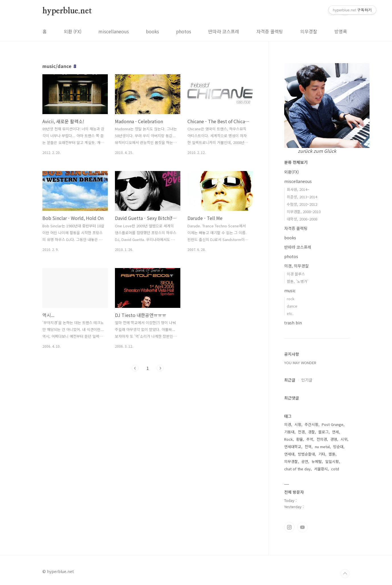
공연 (305, 461)
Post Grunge (333, 424)
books (152, 31)
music (290, 291)
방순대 (338, 447)
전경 (301, 432)
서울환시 (321, 469)
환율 (300, 439)
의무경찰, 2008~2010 (304, 212)
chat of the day (297, 469)
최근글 (290, 380)
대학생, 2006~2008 (302, 219)
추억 (310, 439)
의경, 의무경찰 (296, 266)
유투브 (302, 527)
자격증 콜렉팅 (270, 31)
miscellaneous (114, 31)
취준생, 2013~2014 (302, 197)
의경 (288, 424)
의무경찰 (309, 31)
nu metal (322, 447)
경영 (334, 439)
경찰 (311, 432)
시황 (298, 424)
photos (184, 31)
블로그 (323, 432)
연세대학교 (293, 447)
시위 (344, 439)
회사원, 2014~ (298, 189)
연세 (335, 432)
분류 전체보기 (296, 162)
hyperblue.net (67, 11)
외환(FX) (292, 172)
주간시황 (311, 424)
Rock (288, 439)
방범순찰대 (306, 454)
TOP (345, 574)
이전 (135, 368)
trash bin (293, 323)
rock (291, 299)
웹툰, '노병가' (298, 281)
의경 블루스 (296, 274)
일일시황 (332, 461)
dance (292, 306)
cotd (335, 469)
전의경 (322, 439)
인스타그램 (289, 527)
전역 (308, 447)
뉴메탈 (317, 461)
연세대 (289, 454)
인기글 (307, 380)
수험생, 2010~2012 (302, 204)
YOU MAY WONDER (300, 363)
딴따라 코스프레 (224, 31)
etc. (290, 313)
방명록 (341, 31)
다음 (160, 368)
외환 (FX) (73, 31)
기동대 (289, 432)
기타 (322, 454)
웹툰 (332, 454)
